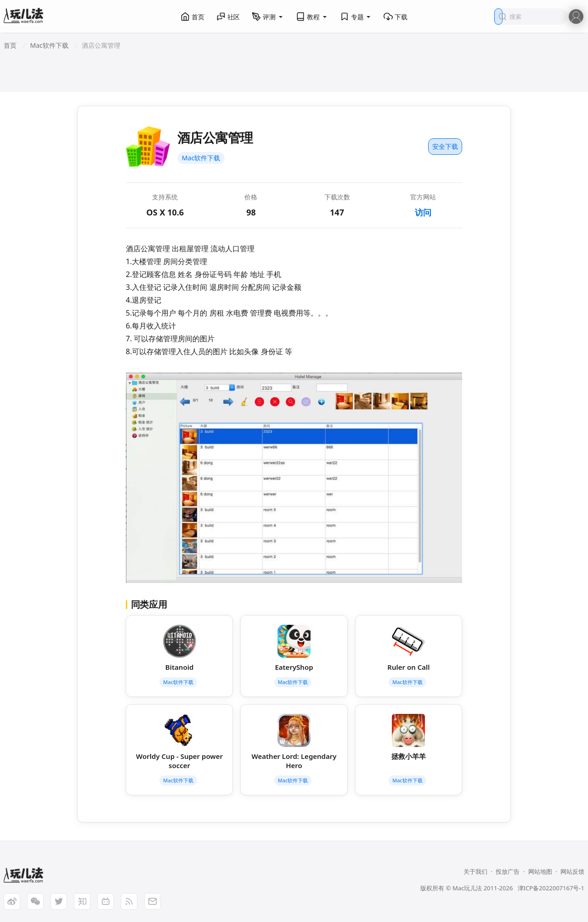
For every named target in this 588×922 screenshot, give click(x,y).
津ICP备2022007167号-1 (551, 888)
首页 (192, 17)
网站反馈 (572, 871)
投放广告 (508, 871)
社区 (228, 17)
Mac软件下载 (201, 158)
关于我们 (475, 871)
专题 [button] (356, 17)
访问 (423, 212)
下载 (396, 17)
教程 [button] (312, 17)
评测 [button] (268, 17)
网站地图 (540, 871)
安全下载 (445, 146)
